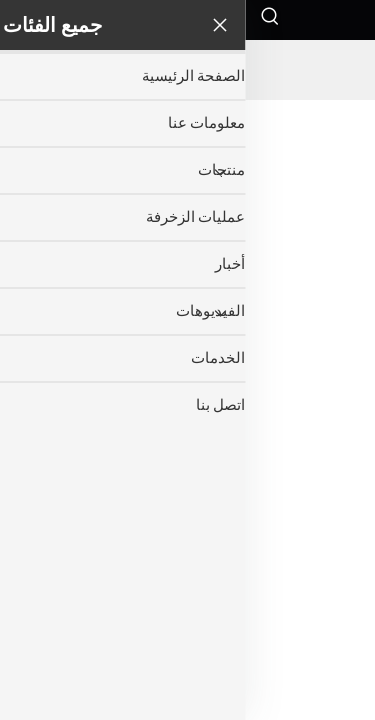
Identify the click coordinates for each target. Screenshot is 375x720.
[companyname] (188, 70)
